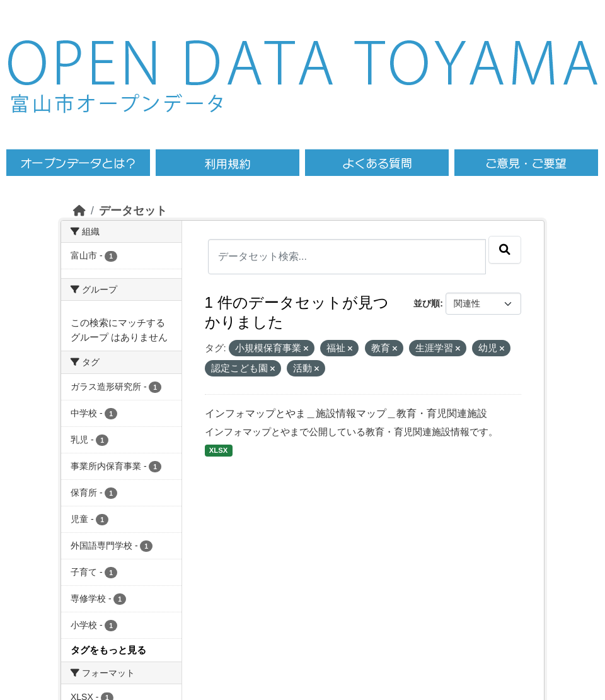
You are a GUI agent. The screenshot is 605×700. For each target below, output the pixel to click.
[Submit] (505, 250)
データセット (133, 211)
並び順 (427, 303)
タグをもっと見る (108, 650)
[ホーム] (79, 211)
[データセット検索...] (347, 257)
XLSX (218, 450)
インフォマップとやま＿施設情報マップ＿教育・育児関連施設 (346, 413)
